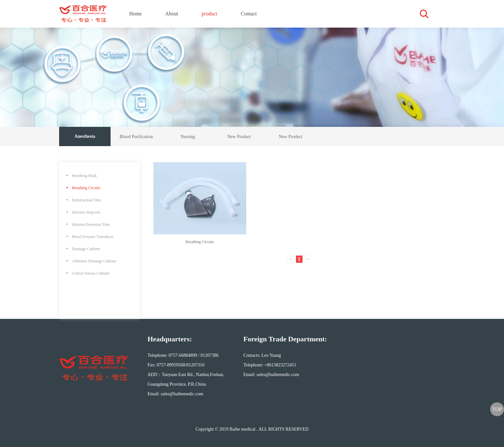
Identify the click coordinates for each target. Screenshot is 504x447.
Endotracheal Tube (86, 200)
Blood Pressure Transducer (93, 237)
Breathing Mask (84, 176)
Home (135, 14)
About (172, 14)
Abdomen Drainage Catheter (94, 261)
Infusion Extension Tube (91, 224)
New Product (239, 137)
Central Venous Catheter (91, 273)
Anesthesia (85, 136)
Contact (249, 14)
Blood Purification (136, 137)
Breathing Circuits (86, 188)
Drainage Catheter (86, 249)
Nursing (188, 137)
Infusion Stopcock (86, 212)
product (209, 14)
